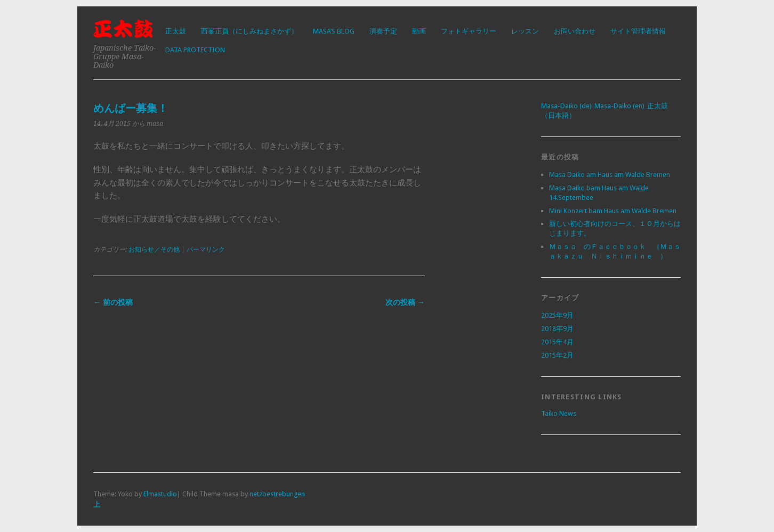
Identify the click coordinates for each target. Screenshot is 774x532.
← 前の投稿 (113, 302)
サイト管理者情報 (638, 31)
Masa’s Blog (334, 31)
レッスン (525, 31)
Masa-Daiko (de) (566, 106)
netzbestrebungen (277, 494)
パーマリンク (206, 249)
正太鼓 (176, 31)
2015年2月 (557, 355)
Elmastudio (160, 494)
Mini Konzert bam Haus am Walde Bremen (613, 211)
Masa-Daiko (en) (619, 106)
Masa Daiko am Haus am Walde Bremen (610, 175)
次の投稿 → (405, 302)
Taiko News (559, 413)
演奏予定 (383, 31)
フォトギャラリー (469, 31)
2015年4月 (557, 342)
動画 (419, 31)
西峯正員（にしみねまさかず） (249, 31)
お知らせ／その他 (154, 249)
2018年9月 (557, 329)
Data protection (195, 50)
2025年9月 (557, 315)
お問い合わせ (575, 31)
